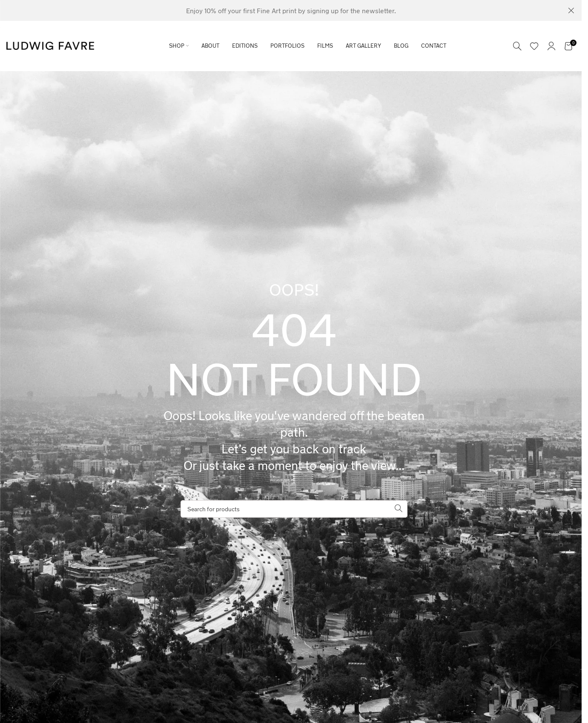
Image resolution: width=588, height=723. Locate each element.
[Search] (517, 46)
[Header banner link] (291, 10)
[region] (111, 656)
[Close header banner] (571, 10)
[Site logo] (50, 45)
